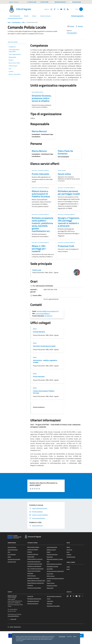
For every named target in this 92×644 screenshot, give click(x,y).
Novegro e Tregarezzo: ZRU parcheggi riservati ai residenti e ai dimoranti (69, 222)
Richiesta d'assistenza (33, 604)
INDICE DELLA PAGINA (17, 42)
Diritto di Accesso (31, 576)
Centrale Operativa (39, 332)
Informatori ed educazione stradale (44, 346)
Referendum (50, 557)
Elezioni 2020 (50, 588)
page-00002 (50, 569)
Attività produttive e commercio (35, 559)
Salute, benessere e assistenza (54, 564)
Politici (9, 557)
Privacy (49, 599)
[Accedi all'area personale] (75, 2)
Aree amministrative (38, 92)
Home (9, 22)
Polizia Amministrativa (52, 554)
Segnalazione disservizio (33, 601)
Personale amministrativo (14, 559)
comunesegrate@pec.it (43, 314)
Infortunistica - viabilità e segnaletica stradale (45, 361)
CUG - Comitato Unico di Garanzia (35, 569)
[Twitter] (57, 9)
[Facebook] (54, 9)
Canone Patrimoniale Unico (34, 562)
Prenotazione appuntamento (34, 599)
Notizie (68, 547)
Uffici (23, 22)
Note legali (49, 604)
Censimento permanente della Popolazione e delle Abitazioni (35, 565)
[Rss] (67, 9)
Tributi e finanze (51, 583)
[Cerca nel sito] (81, 9)
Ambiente (30, 552)
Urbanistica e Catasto (52, 586)
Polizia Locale (37, 270)
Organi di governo (12, 547)
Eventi (68, 569)
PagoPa (49, 552)
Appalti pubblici (31, 557)
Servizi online (62, 170)
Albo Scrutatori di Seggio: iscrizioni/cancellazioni (33, 548)
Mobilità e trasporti (51, 550)
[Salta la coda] (32, 2)
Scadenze (69, 554)
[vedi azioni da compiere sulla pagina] (79, 26)
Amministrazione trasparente (54, 596)
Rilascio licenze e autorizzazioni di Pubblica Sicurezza (41, 194)
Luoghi (68, 567)
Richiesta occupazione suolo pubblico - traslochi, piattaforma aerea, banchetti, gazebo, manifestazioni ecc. (42, 225)
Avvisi (68, 552)
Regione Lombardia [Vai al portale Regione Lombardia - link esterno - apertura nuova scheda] (14, 2)
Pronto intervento (40, 174)
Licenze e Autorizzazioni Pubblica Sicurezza (44, 392)
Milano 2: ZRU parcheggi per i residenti (39, 249)
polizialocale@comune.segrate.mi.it (48, 311)
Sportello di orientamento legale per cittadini (55, 580)
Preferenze (62, 637)
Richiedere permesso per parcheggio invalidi (69, 193)
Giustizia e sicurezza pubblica (40, 170)
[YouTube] (61, 9)
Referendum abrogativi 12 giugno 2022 (55, 560)
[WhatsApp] (51, 9)
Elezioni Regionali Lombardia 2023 (36, 583)
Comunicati (69, 550)
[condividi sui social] (71, 26)
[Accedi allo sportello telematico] (59, 2)
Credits (11, 627)
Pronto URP (12, 619)
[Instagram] (64, 9)
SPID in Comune (51, 576)
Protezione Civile (66, 246)
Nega (75, 637)
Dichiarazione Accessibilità (53, 606)
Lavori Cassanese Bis (52, 547)
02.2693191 (48, 316)
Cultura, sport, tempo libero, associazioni (34, 572)
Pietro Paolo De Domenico (65, 152)
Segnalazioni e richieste (52, 566)
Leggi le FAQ (30, 596)
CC (8, 627)
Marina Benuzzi (39, 131)
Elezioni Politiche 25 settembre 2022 (36, 581)
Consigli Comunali (71, 557)
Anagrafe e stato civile (33, 554)
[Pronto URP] (44, 2)
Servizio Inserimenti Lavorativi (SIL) (55, 571)
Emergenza (30, 585)
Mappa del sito (17, 627)
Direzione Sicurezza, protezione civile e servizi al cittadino (42, 98)
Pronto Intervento (39, 377)
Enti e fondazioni (12, 554)
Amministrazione (16, 22)
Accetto (69, 637)
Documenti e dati (12, 562)
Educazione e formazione (33, 578)
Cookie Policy (50, 601)
